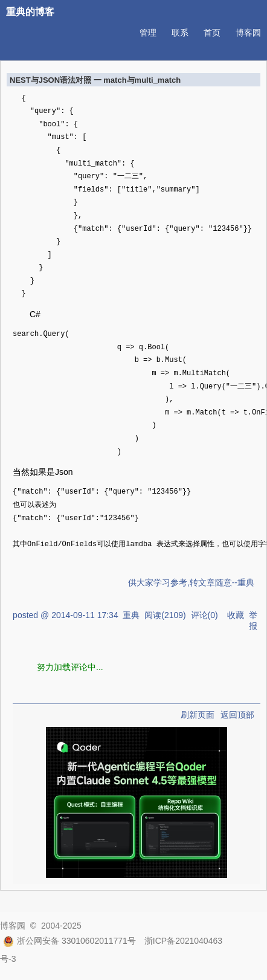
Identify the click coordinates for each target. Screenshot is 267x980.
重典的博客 (30, 12)
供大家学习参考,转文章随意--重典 (191, 582)
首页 (212, 33)
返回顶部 (237, 715)
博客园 (248, 33)
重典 (131, 615)
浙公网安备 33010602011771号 (69, 941)
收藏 (236, 615)
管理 (148, 33)
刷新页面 (198, 715)
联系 (180, 33)
